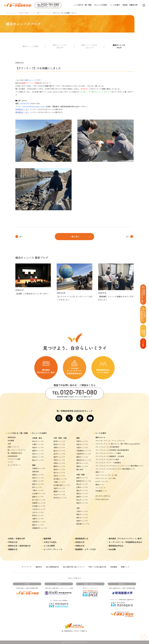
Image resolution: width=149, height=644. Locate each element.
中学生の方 (13, 542)
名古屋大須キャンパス (62, 485)
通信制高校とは (82, 538)
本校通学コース (101, 491)
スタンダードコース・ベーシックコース (110, 441)
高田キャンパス (59, 444)
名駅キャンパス (59, 488)
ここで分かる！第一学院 (83, 5)
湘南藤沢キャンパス (40, 528)
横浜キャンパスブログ (44, 13)
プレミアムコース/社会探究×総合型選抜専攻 (112, 450)
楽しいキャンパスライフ (17, 450)
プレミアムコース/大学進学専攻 (107, 447)
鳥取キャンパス (82, 478)
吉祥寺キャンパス (39, 522)
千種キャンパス (59, 482)
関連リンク (125, 567)
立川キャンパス (38, 512)
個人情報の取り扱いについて (74, 567)
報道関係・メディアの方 (85, 549)
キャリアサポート (14, 465)
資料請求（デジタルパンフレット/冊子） (126, 538)
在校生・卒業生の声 (130, 5)
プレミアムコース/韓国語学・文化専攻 (110, 456)
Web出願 (112, 549)
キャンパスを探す (101, 5)
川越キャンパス (38, 481)
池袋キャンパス (38, 519)
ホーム (8, 13)
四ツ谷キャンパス (39, 500)
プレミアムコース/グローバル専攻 (108, 453)
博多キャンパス (82, 514)
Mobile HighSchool (102, 499)
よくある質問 (49, 546)
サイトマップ (27, 567)
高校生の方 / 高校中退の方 (19, 546)
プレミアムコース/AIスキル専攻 (107, 459)
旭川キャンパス (38, 441)
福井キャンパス (59, 457)
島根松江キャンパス (84, 481)
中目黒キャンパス (39, 506)
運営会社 (39, 567)
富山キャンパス (59, 451)
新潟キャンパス (59, 441)
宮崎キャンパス (82, 521)
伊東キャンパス (59, 463)
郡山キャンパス (38, 460)
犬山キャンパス (59, 495)
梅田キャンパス (82, 457)
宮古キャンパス (38, 454)
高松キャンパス (82, 493)
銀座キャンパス (38, 497)
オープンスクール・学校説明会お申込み (125, 542)
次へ (128, 237)
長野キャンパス (59, 447)
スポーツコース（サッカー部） (107, 475)
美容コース (100, 485)
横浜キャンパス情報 (30, 46)
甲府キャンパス (59, 460)
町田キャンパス (38, 515)
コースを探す (115, 5)
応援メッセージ (13, 447)
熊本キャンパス (82, 518)
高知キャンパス (82, 503)
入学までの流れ (50, 542)
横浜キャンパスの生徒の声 (60, 46)
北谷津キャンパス (39, 493)
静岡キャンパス (59, 466)
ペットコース (100, 488)
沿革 (9, 444)
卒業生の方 (80, 546)
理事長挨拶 (12, 437)
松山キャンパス (82, 500)
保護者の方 (13, 549)
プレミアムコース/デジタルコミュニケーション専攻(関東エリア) (119, 466)
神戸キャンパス (82, 463)
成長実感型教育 (12, 456)
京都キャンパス (82, 441)
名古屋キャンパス (60, 479)
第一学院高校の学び (15, 453)
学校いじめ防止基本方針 (97, 567)
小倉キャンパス (82, 511)
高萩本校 (36, 472)
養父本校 (80, 469)
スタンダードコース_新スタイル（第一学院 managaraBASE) (118, 444)
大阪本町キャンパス (84, 454)
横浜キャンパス (30, 13)
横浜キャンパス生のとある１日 (89, 46)
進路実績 (47, 538)
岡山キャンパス (82, 484)
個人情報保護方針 (53, 567)
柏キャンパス (37, 487)
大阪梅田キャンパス (84, 451)
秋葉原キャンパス (39, 503)
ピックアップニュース (53, 549)
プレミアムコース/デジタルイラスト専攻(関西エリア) (115, 469)
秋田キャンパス (38, 447)
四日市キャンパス (60, 498)
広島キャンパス (82, 487)
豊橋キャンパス (59, 491)
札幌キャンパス (38, 444)
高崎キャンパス (38, 475)
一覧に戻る (74, 237)
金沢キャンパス (59, 454)
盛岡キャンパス (38, 451)
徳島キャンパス (82, 497)
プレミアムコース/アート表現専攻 (108, 463)
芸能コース (100, 472)
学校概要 (11, 440)
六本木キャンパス (39, 509)
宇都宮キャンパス (39, 468)
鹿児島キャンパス (83, 524)
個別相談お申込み (116, 546)
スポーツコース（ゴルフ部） (106, 478)
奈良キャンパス (82, 444)
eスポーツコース (102, 481)
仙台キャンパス (38, 457)
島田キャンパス (59, 469)
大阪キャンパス (82, 447)
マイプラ (10, 462)
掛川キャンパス (59, 473)
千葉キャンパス (38, 490)
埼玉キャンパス (38, 478)
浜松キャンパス (59, 476)
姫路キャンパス (82, 466)
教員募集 (114, 567)
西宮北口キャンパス (84, 460)
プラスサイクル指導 (14, 459)
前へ (21, 237)
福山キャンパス (82, 490)
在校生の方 (80, 542)
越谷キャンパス (38, 484)
